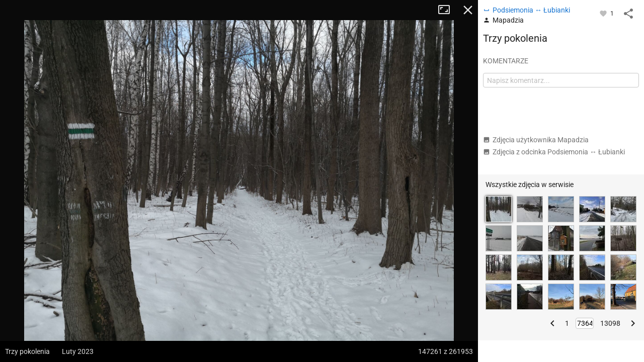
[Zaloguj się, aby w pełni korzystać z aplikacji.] (604, 13)
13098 (610, 323)
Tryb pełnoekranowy (448, 10)
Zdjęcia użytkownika (536, 140)
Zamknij (468, 10)
